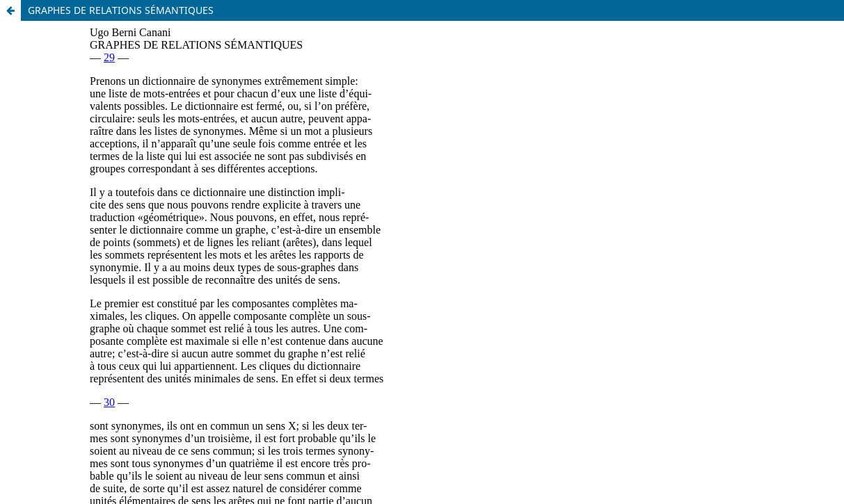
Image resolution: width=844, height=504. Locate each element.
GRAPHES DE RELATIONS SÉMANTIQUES (121, 10)
